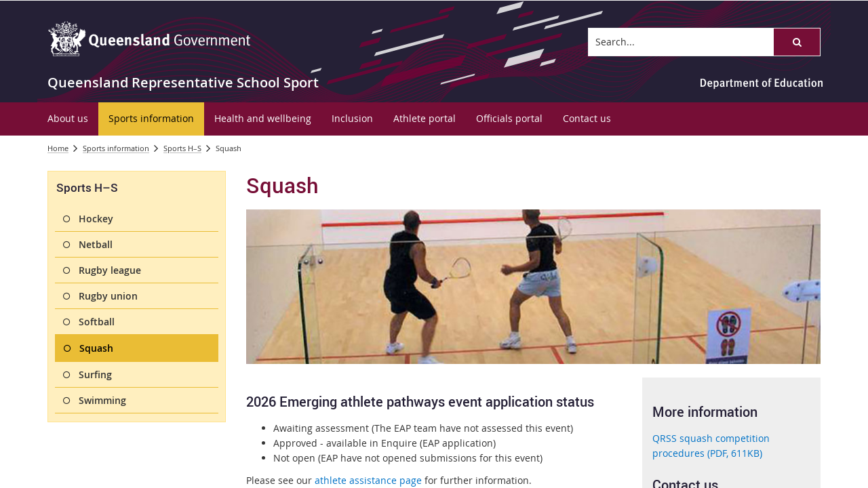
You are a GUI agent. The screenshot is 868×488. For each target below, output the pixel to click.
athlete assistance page (368, 480)
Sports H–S (182, 148)
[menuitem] (68, 119)
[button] (797, 42)
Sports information (116, 148)
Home (58, 148)
